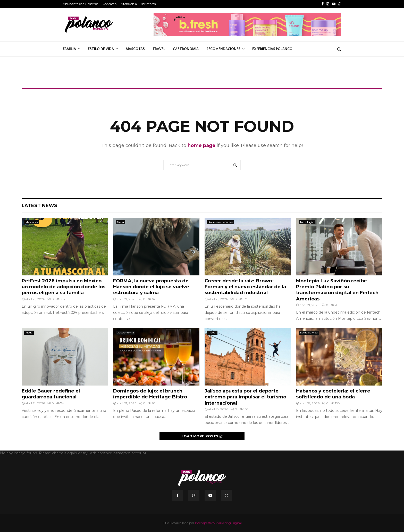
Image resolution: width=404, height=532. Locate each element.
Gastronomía (186, 49)
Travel (159, 49)
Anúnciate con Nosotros (81, 4)
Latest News (39, 206)
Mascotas (135, 49)
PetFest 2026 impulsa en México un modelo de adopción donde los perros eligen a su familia (64, 287)
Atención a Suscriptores (138, 4)
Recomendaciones (223, 49)
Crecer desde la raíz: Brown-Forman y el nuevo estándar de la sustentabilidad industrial (245, 287)
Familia (69, 49)
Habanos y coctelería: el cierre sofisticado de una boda (333, 394)
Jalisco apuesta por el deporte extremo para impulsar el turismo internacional (245, 397)
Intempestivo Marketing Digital (218, 523)
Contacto (110, 4)
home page (201, 145)
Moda (120, 222)
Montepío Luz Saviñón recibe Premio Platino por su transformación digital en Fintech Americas (337, 290)
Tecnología (307, 222)
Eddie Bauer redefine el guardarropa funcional (51, 394)
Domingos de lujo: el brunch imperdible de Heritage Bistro (150, 394)
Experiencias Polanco (272, 49)
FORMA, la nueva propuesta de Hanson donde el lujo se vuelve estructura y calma (151, 287)
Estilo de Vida (101, 49)
